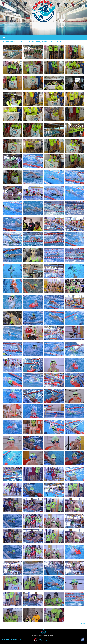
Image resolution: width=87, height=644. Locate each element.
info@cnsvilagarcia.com (46, 640)
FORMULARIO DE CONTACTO (13, 640)
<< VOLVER (82, 623)
